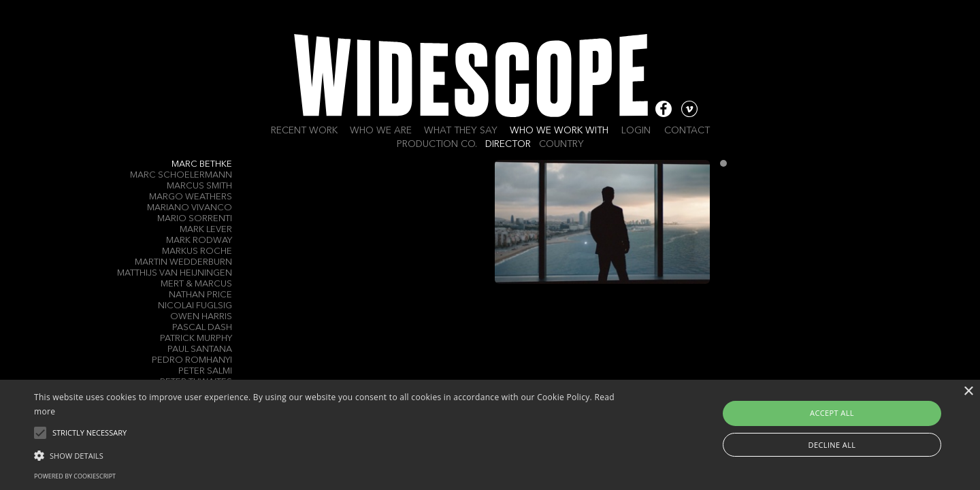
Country (561, 144)
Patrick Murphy (196, 339)
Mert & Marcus (196, 284)
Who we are (381, 131)
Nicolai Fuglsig (195, 306)
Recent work (304, 131)
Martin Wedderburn (183, 262)
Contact (687, 131)
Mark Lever (206, 230)
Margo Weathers (191, 197)
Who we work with (559, 131)
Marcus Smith (199, 186)
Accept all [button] (832, 413)
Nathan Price (200, 295)
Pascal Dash (202, 328)
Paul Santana (200, 349)
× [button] (968, 392)
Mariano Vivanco (190, 208)
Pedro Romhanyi (192, 360)
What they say (461, 131)
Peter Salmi (205, 371)
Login (636, 131)
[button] (330, 455)
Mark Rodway (199, 241)
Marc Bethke (202, 164)
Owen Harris (201, 317)
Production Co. (437, 144)
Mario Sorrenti (195, 219)
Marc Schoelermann (181, 175)
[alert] (490, 435)
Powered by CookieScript (75, 476)
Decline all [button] (832, 445)
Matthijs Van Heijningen (175, 273)
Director (508, 144)
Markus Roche (197, 251)
